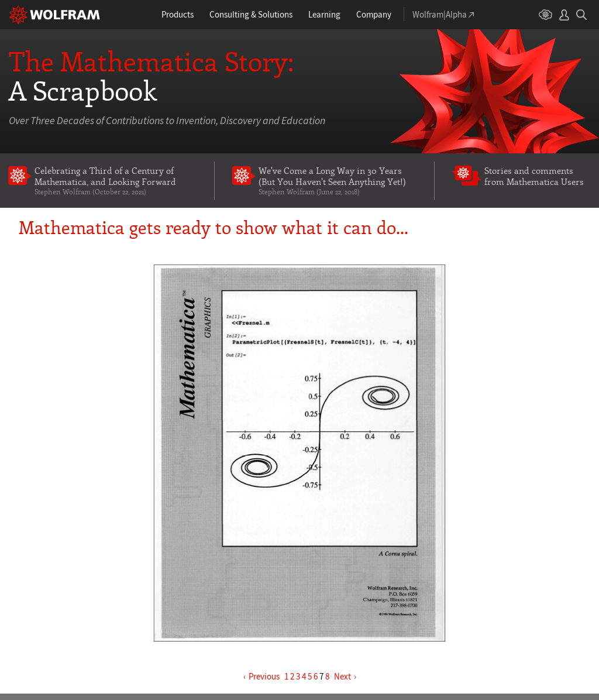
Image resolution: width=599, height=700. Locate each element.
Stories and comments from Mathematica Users (534, 176)
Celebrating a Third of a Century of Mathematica (116, 181)
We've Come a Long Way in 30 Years (338, 181)
